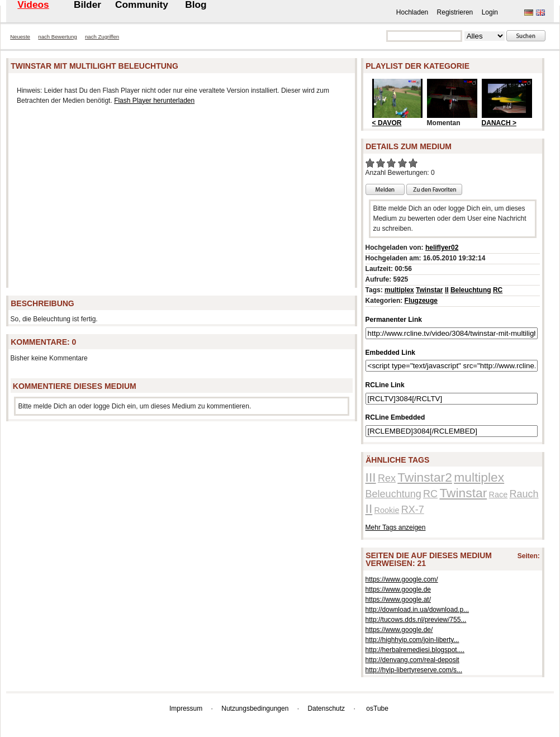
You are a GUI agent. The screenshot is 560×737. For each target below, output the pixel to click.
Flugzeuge (421, 301)
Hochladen (412, 12)
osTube (377, 709)
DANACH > (499, 123)
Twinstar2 (425, 477)
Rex (387, 478)
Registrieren (455, 12)
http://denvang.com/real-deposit (412, 660)
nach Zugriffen (102, 37)
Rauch (524, 494)
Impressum (186, 709)
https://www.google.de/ (399, 630)
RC (498, 290)
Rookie (387, 510)
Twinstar (429, 290)
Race (499, 494)
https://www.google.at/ (398, 600)
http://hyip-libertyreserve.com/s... (414, 670)
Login (490, 12)
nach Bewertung (57, 37)
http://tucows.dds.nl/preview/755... (416, 620)
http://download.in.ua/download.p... (417, 610)
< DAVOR (387, 123)
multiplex (399, 290)
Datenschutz (326, 709)
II (447, 290)
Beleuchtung (471, 290)
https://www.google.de (398, 589)
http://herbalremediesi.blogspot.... (415, 650)
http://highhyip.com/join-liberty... (412, 640)
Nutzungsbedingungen (255, 709)
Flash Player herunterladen (154, 101)
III (371, 477)
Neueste (20, 37)
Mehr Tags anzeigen (396, 527)
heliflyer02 (442, 248)
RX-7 (413, 510)
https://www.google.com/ (402, 579)
